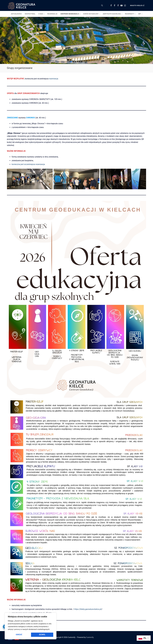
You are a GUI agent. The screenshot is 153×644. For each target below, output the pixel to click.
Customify (90, 637)
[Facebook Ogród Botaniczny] (115, 6)
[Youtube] (122, 6)
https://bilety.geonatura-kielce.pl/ (88, 609)
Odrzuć (19, 635)
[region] (31, 626)
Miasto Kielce (137, 5)
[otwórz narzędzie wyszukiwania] (102, 5)
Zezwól (42, 635)
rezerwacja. (54, 79)
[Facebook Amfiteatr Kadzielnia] (118, 6)
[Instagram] (125, 6)
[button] (4, 40)
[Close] (53, 616)
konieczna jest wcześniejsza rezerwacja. (28, 164)
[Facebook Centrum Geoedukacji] (111, 6)
